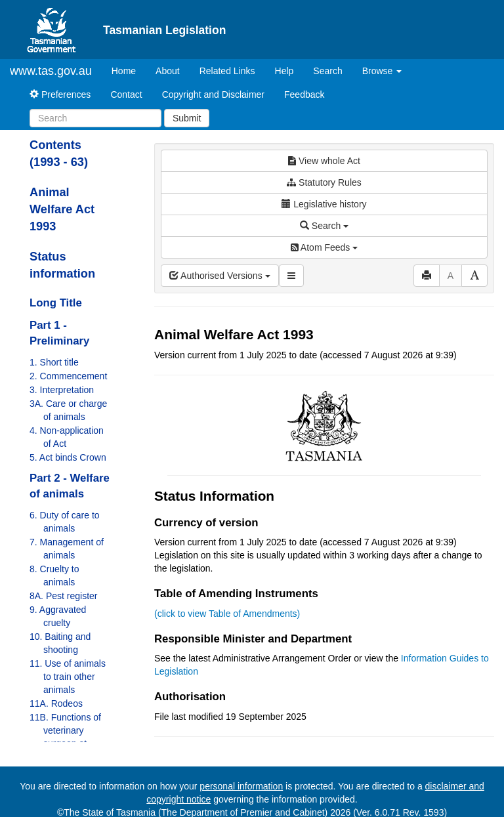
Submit (187, 118)
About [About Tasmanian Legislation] (168, 71)
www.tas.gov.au (51, 71)
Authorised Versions (220, 276)
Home (129, 70)
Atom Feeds (324, 247)
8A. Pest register (64, 596)
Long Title (56, 303)
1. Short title (54, 362)
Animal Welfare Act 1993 (62, 209)
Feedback (304, 94)
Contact (126, 94)
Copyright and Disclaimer (213, 94)
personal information (241, 786)
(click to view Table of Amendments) (227, 614)
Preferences (60, 94)
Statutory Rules (324, 182)
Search (327, 71)
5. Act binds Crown (68, 457)
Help (284, 71)
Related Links (227, 71)
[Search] (95, 118)
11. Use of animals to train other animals (68, 677)
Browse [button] (382, 71)
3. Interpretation (62, 390)
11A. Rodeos (56, 703)
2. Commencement (68, 376)
